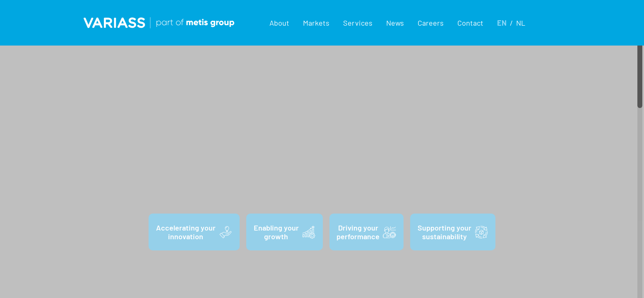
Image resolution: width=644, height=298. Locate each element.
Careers (431, 23)
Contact (470, 23)
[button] (280, 23)
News (395, 23)
